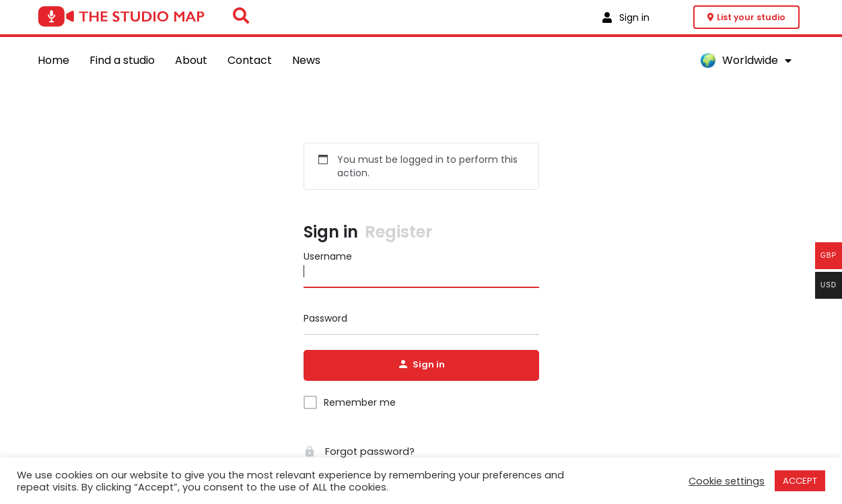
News (306, 60)
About (191, 60)
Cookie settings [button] (727, 481)
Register (398, 233)
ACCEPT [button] (800, 481)
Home (54, 60)
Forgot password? (356, 453)
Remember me (360, 404)
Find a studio (122, 60)
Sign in (331, 233)
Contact (250, 60)
